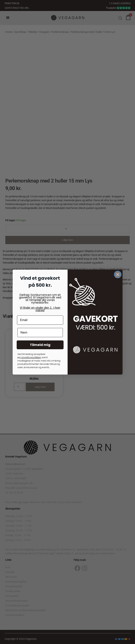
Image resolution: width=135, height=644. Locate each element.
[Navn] (40, 333)
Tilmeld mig (40, 345)
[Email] (40, 320)
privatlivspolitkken (31, 357)
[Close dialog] (118, 274)
